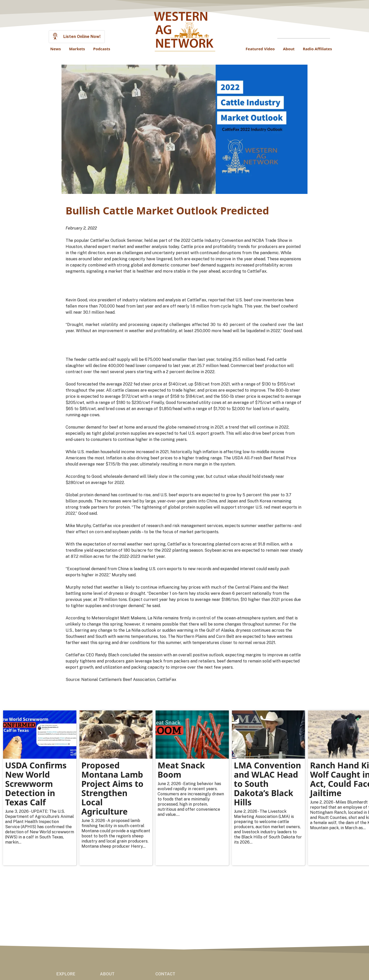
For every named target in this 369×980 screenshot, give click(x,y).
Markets (77, 49)
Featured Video (260, 49)
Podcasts (102, 49)
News (55, 49)
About (289, 49)
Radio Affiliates (317, 49)
